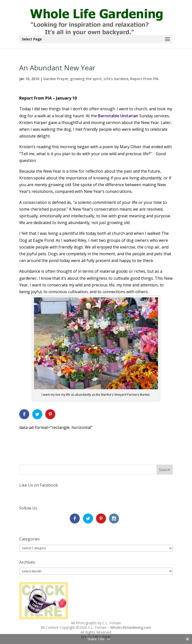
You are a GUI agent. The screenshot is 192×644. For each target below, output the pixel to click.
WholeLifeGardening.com (131, 627)
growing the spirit (86, 79)
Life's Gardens (116, 79)
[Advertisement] (78, 438)
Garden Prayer (56, 79)
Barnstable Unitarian (118, 116)
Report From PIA (144, 79)
